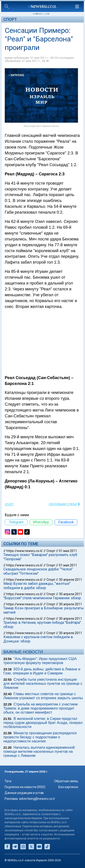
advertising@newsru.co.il (37, 799)
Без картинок (68, 787)
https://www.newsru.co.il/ (25, 551)
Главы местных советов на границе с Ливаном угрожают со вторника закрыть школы (43, 696)
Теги (8, 781)
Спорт (10, 19)
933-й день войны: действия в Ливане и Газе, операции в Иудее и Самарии (42, 671)
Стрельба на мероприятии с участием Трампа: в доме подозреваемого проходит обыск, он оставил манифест (40, 708)
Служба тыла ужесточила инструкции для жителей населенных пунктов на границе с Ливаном (43, 684)
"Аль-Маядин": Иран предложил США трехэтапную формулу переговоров (40, 661)
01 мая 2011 (68, 551)
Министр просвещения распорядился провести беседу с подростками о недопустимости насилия (40, 737)
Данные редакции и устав (24, 793)
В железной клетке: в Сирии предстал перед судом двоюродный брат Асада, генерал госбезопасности (43, 723)
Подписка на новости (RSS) (25, 787)
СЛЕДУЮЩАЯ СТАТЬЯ (63, 504)
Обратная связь (66, 781)
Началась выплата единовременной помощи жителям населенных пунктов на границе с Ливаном (39, 752)
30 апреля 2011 (70, 580)
